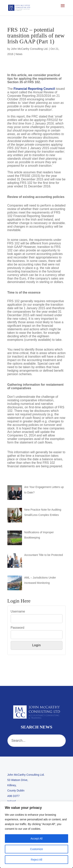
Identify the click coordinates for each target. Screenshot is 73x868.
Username (18, 611)
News (19, 54)
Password (18, 628)
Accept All (36, 839)
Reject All (36, 860)
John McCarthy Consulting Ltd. (29, 49)
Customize (36, 849)
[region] (36, 835)
